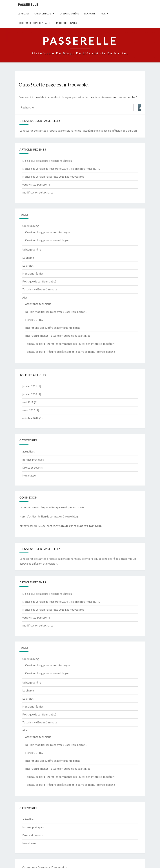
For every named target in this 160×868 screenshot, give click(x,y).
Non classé (29, 475)
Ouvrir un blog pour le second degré (47, 240)
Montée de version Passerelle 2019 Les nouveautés (53, 177)
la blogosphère (69, 14)
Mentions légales (67, 23)
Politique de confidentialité (34, 23)
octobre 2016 (30, 418)
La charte (90, 14)
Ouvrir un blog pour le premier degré (48, 232)
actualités (29, 451)
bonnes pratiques (33, 460)
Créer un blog (43, 14)
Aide (103, 14)
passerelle (28, 4)
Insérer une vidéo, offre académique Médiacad (53, 328)
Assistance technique (38, 304)
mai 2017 (28, 402)
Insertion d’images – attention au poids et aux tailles (58, 336)
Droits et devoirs (33, 467)
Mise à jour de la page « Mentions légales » (48, 161)
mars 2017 (29, 410)
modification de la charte (38, 192)
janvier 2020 (30, 394)
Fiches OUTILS (34, 320)
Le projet (23, 14)
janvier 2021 (30, 386)
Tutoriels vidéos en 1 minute (40, 289)
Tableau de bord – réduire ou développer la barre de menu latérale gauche (70, 352)
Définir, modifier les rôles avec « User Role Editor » (56, 312)
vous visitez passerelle (36, 184)
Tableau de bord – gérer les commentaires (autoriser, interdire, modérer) (70, 344)
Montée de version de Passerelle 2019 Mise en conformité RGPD (61, 169)
